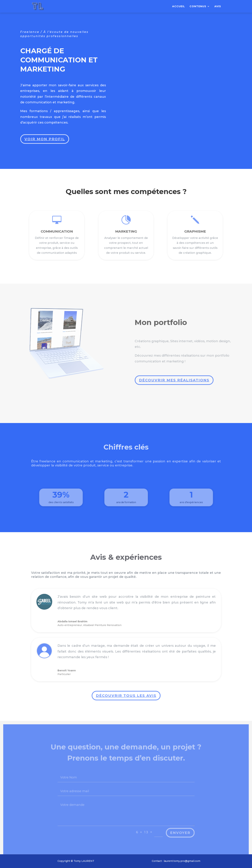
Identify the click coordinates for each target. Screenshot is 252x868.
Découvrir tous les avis (125, 696)
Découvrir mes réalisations (174, 380)
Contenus (198, 7)
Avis (218, 7)
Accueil (179, 7)
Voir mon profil (45, 137)
